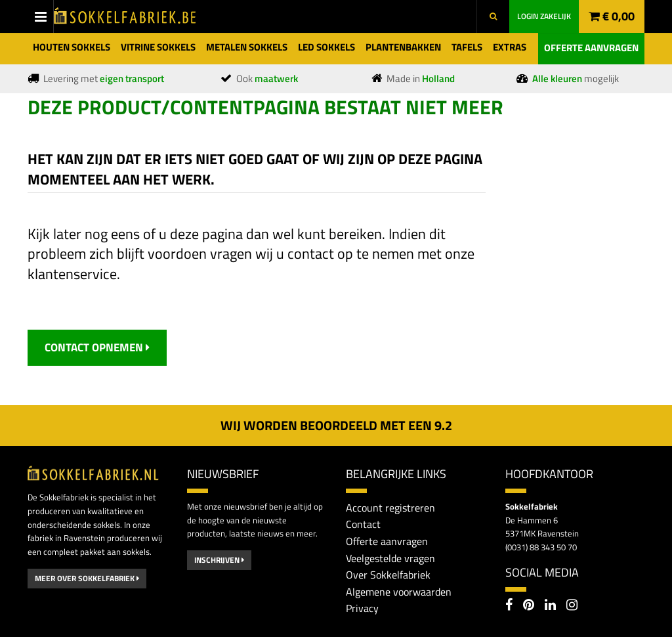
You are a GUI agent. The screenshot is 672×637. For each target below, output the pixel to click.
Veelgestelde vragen (390, 558)
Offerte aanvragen (591, 48)
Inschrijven (219, 560)
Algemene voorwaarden (399, 592)
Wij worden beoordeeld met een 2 (336, 425)
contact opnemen (97, 347)
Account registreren (390, 508)
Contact (363, 524)
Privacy (362, 608)
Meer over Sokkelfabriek (87, 578)
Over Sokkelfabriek (388, 575)
